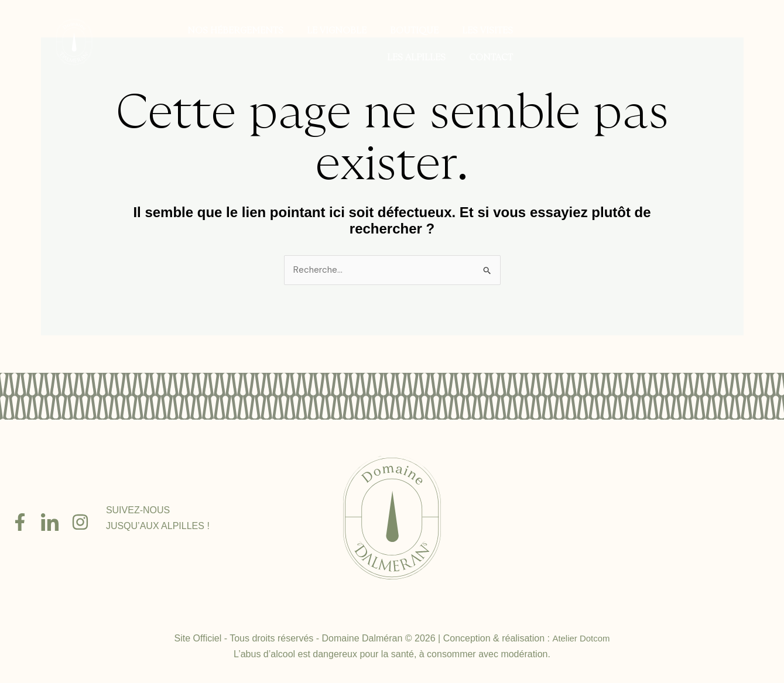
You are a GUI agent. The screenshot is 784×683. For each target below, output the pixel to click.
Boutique (414, 31)
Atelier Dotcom (581, 639)
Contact (492, 58)
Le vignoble (338, 31)
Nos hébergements (236, 31)
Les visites (487, 31)
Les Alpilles (417, 58)
